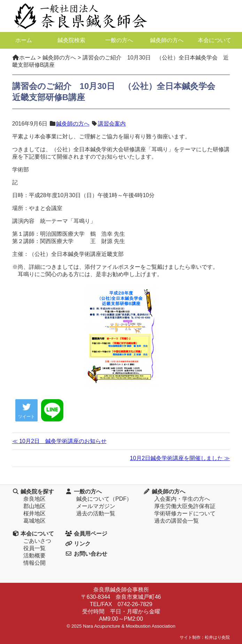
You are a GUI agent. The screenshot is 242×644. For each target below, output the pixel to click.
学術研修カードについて (185, 513)
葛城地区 (34, 521)
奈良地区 (34, 499)
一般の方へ (119, 40)
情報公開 (34, 563)
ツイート (26, 411)
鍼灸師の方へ (167, 40)
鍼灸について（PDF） (104, 499)
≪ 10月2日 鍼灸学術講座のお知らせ (59, 441)
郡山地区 (34, 506)
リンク (78, 544)
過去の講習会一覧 (177, 521)
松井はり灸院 (217, 637)
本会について (214, 40)
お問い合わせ (86, 554)
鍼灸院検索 (71, 40)
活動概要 (34, 556)
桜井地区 (34, 513)
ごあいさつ (37, 541)
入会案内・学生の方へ (182, 499)
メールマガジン (96, 506)
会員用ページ (86, 534)
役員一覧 (34, 548)
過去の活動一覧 (96, 513)
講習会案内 (112, 124)
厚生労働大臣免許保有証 (185, 506)
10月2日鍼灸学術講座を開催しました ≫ (180, 458)
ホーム (24, 40)
